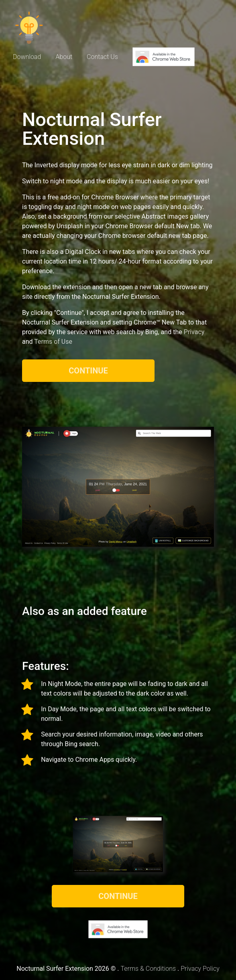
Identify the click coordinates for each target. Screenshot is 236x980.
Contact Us (102, 57)
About (64, 57)
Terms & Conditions (148, 969)
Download (27, 57)
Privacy (194, 332)
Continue (88, 371)
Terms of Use (53, 342)
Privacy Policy (200, 969)
